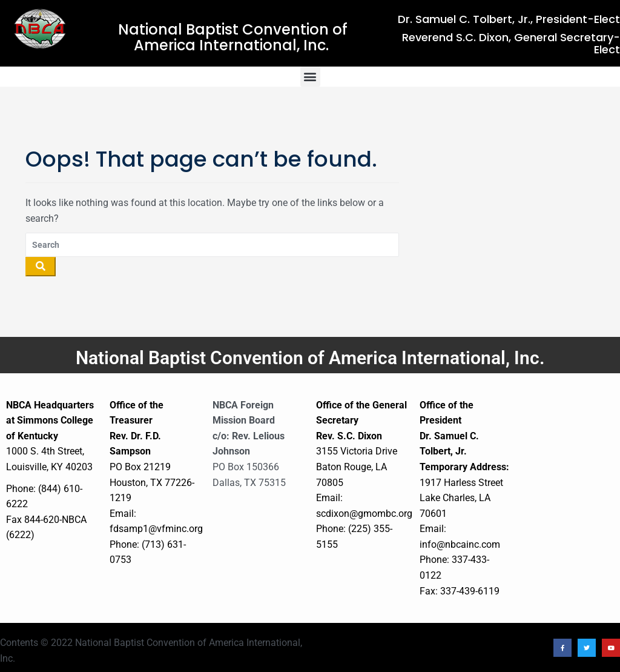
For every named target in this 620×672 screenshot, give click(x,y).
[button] (310, 77)
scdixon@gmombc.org (364, 514)
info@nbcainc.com (460, 544)
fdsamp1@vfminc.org (156, 529)
